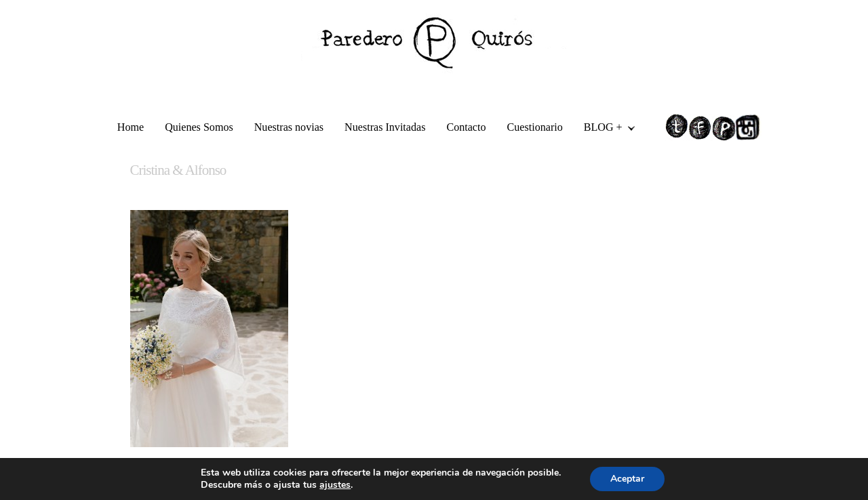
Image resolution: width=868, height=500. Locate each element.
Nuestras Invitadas (385, 127)
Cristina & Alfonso (178, 170)
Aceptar (627, 479)
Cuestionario (535, 127)
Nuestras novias (289, 127)
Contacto (466, 127)
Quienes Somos (199, 127)
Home (131, 127)
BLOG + (604, 129)
